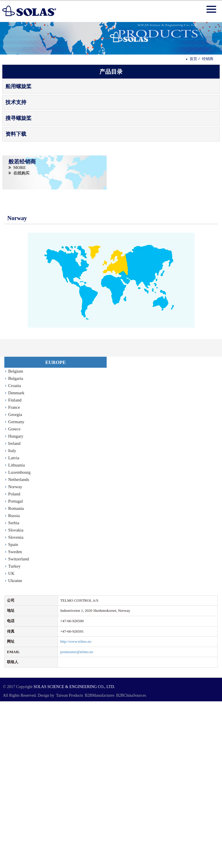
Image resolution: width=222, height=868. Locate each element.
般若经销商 (22, 161)
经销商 (208, 59)
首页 (193, 59)
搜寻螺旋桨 (18, 118)
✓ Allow (7, 714)
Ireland (14, 443)
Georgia (15, 415)
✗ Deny (6, 720)
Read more (10, 752)
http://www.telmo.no (76, 641)
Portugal (15, 501)
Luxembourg (19, 472)
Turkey (14, 566)
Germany (16, 422)
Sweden (15, 552)
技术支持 (16, 102)
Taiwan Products (70, 695)
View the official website (40, 752)
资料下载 (16, 134)
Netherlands (18, 479)
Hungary (16, 436)
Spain (13, 544)
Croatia (14, 386)
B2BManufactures (100, 695)
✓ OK (125, 865)
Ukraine (15, 581)
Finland (15, 400)
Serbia (14, 523)
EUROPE (56, 362)
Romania (16, 508)
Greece (14, 429)
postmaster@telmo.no (77, 652)
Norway (15, 487)
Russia (14, 516)
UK (11, 573)
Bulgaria (16, 378)
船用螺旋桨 (18, 86)
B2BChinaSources (131, 695)
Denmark (16, 393)
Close (4, 704)
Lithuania (16, 465)
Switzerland (18, 559)
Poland (14, 494)
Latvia (14, 458)
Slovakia (16, 530)
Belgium (16, 371)
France (14, 407)
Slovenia (16, 537)
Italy (12, 451)
